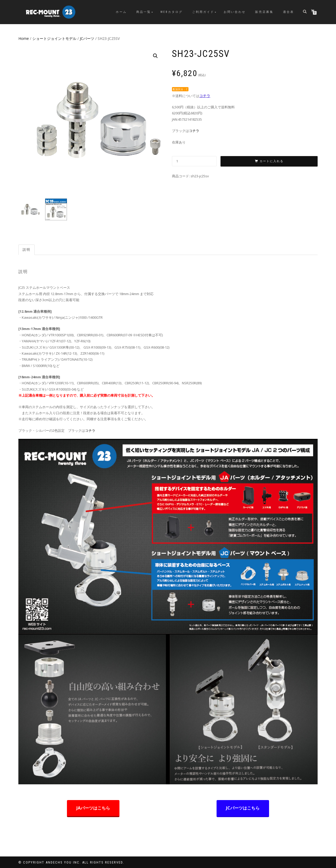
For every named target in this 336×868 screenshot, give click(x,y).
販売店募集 (264, 12)
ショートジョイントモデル (54, 38)
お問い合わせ (235, 12)
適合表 (288, 12)
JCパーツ (87, 38)
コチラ (205, 96)
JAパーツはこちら (93, 808)
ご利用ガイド (203, 12)
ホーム (121, 12)
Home (24, 38)
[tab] (27, 250)
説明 (27, 250)
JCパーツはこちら (243, 808)
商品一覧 (144, 12)
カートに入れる (272, 161)
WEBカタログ (172, 12)
